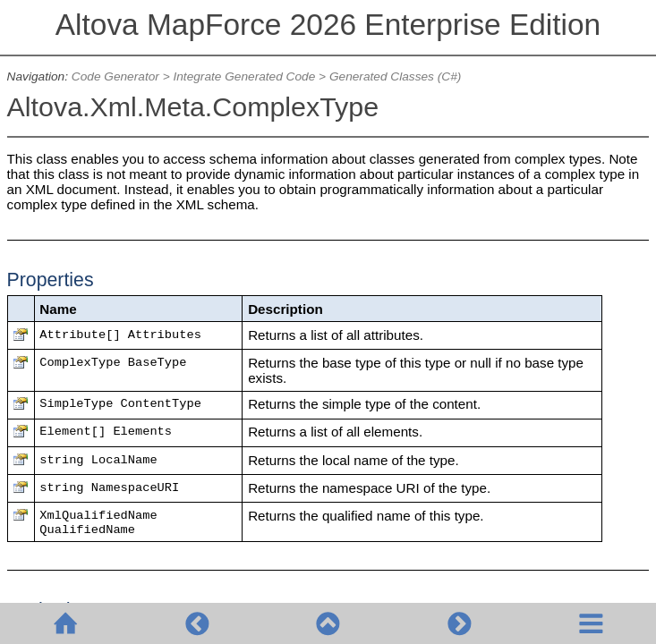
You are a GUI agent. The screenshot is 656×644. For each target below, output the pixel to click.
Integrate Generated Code (244, 76)
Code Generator (115, 76)
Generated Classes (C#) (395, 76)
